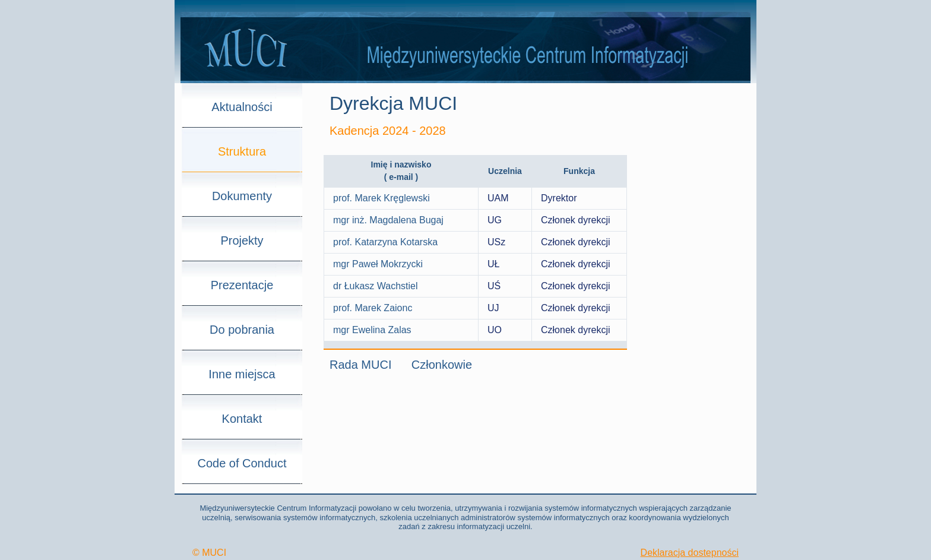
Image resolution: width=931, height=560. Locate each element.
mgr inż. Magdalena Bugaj (388, 220)
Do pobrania (242, 330)
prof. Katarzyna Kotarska (385, 242)
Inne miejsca (242, 374)
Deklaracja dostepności (690, 553)
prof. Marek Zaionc (373, 308)
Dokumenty (242, 196)
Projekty (242, 241)
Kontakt (242, 419)
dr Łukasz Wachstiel (376, 286)
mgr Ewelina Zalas (372, 330)
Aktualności (242, 107)
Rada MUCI (360, 365)
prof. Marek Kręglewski (381, 198)
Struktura (242, 151)
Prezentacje (242, 285)
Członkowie (442, 365)
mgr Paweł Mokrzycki (378, 264)
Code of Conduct (242, 463)
